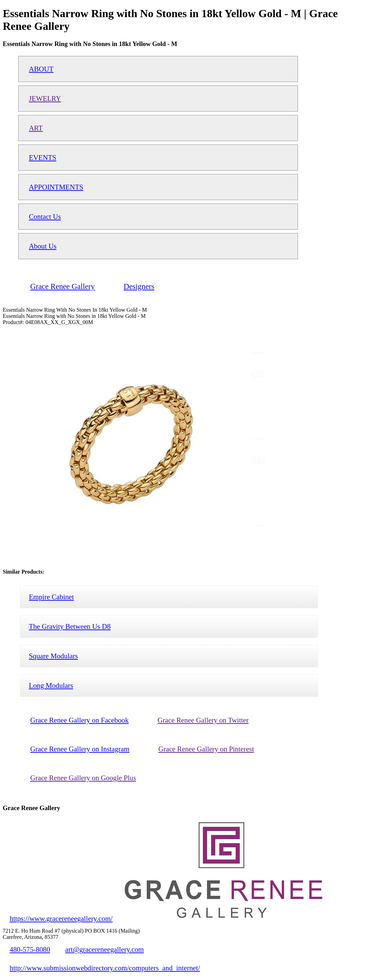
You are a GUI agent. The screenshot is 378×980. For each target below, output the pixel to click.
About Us (43, 246)
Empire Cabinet (51, 597)
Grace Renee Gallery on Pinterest (206, 749)
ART (36, 128)
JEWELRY (45, 98)
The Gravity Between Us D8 (70, 626)
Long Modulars (51, 685)
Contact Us (45, 216)
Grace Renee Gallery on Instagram (80, 749)
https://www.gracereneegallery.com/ (61, 918)
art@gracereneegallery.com (105, 949)
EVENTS (43, 157)
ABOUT (41, 69)
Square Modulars (53, 656)
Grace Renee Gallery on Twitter (203, 720)
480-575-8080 (30, 949)
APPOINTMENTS (56, 187)
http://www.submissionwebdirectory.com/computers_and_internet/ (105, 968)
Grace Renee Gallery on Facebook (79, 720)
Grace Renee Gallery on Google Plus (83, 778)
